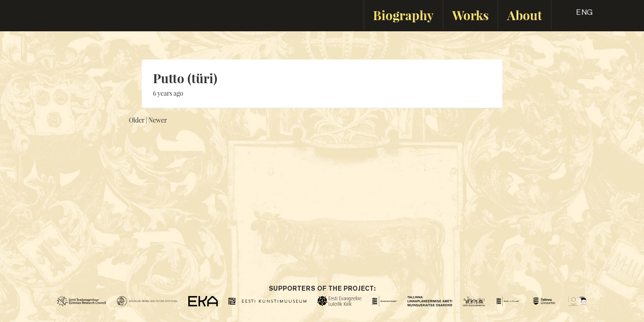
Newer (158, 120)
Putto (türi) (185, 78)
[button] (576, 15)
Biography (403, 15)
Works (470, 15)
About (525, 15)
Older (137, 120)
